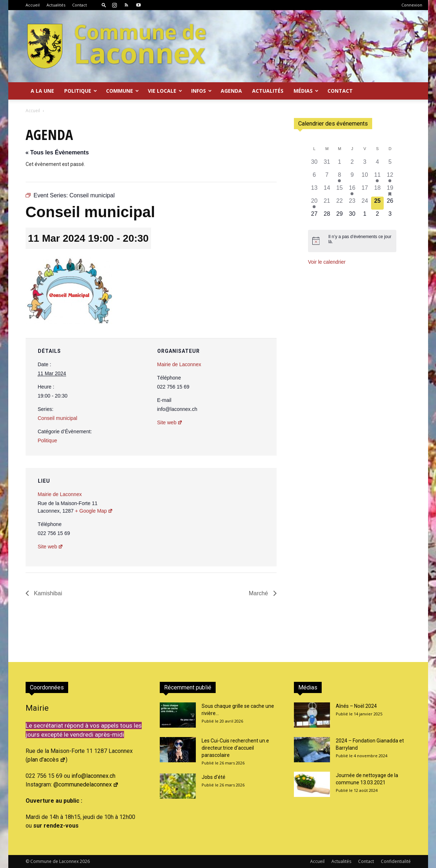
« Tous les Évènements (57, 152)
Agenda (231, 91)
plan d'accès (47, 760)
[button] (104, 5)
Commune (122, 91)
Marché (259, 593)
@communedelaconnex (86, 784)
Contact (80, 5)
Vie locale (165, 91)
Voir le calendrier (327, 262)
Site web (170, 422)
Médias (306, 91)
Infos (201, 91)
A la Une (42, 91)
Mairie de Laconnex (179, 364)
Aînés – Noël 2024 (356, 706)
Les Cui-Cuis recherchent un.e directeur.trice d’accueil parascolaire (235, 748)
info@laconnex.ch (93, 776)
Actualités (56, 5)
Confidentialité (396, 861)
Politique (81, 91)
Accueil (33, 5)
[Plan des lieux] (232, 518)
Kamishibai (47, 593)
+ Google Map (94, 511)
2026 (85, 861)
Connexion (412, 5)
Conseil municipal (58, 418)
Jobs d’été (213, 777)
